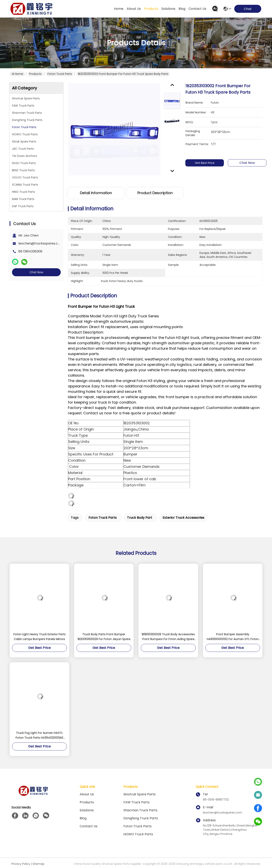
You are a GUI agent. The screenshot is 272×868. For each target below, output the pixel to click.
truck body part (140, 518)
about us (134, 9)
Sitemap (38, 864)
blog (182, 9)
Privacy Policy (21, 864)
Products (35, 74)
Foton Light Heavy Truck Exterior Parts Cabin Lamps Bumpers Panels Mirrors (39, 637)
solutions (168, 9)
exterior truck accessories (183, 518)
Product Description (155, 193)
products (151, 9)
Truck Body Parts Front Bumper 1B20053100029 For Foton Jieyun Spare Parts (104, 637)
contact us (197, 9)
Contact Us (89, 826)
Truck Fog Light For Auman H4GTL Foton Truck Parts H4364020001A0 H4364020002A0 (39, 735)
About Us (87, 794)
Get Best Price (207, 163)
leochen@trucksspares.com (41, 243)
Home (119, 9)
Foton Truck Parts (60, 74)
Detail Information (96, 193)
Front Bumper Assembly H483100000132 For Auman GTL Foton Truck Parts (233, 637)
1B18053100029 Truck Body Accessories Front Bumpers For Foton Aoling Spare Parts (168, 637)
